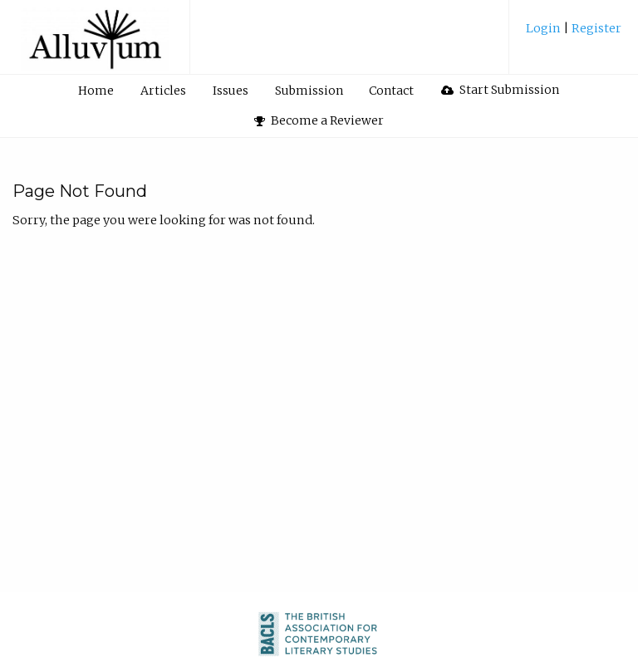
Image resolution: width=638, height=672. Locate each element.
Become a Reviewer (319, 120)
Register (595, 28)
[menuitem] (574, 34)
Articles (163, 91)
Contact (391, 91)
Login (545, 28)
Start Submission (500, 90)
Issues (231, 91)
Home (96, 91)
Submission (309, 91)
